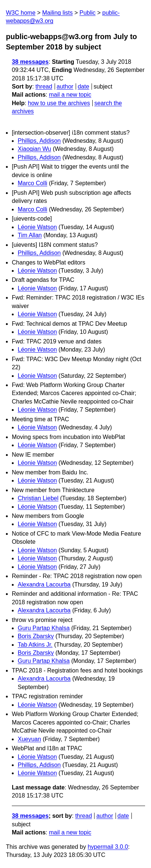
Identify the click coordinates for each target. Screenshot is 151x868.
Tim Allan (30, 235)
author (65, 87)
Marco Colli (32, 183)
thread (44, 87)
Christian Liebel (38, 498)
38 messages (30, 62)
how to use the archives (59, 103)
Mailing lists (57, 13)
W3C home (21, 13)
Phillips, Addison (39, 141)
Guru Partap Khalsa (44, 628)
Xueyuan (29, 739)
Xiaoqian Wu (34, 149)
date (83, 87)
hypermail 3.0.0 (108, 847)
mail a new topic (70, 95)
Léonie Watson (37, 227)
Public (87, 13)
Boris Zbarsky (36, 636)
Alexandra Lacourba (44, 585)
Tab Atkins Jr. (35, 645)
